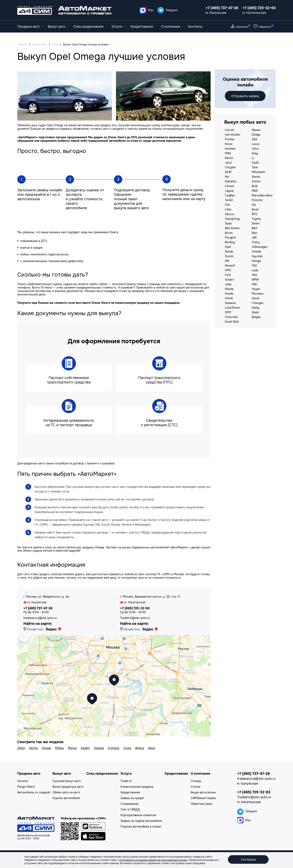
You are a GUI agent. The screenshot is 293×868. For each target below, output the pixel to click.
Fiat (227, 205)
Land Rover (232, 308)
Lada (255, 270)
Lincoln (230, 130)
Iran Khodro (232, 135)
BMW (255, 280)
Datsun (230, 214)
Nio (227, 177)
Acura (229, 233)
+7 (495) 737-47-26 (222, 8)
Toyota (256, 219)
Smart (256, 223)
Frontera (114, 748)
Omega (46, 748)
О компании (172, 27)
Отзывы (196, 781)
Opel (228, 247)
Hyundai (257, 256)
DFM (228, 312)
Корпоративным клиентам (138, 815)
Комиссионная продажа (137, 787)
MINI (228, 153)
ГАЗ (254, 266)
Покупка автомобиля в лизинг (141, 827)
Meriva (72, 748)
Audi (255, 186)
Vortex (256, 181)
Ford (228, 275)
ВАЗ (254, 228)
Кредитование (142, 27)
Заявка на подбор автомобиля (141, 821)
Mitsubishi (258, 172)
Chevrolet (231, 317)
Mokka (59, 748)
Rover (229, 144)
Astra (152, 748)
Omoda (256, 252)
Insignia (99, 748)
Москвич (258, 294)
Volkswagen (260, 247)
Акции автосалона (203, 792)
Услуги (118, 27)
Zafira (21, 748)
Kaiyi (255, 153)
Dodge (256, 135)
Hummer (230, 149)
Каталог (23, 781)
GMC (228, 270)
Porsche (257, 200)
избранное (266, 27)
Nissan (256, 130)
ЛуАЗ (255, 163)
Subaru (230, 280)
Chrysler (230, 167)
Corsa (127, 748)
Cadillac (230, 195)
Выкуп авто (58, 27)
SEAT (228, 172)
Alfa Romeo (232, 228)
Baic (255, 233)
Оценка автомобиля (66, 798)
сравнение (243, 27)
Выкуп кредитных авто (68, 787)
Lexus (256, 144)
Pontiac (230, 139)
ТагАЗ (229, 200)
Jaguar (229, 191)
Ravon (229, 158)
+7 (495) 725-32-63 (259, 8)
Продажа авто (30, 27)
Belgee (256, 317)
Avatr (255, 209)
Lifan (228, 209)
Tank (255, 167)
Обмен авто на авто (66, 792)
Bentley (230, 242)
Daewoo (230, 303)
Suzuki (229, 256)
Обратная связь (201, 804)
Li (253, 158)
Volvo (255, 149)
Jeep (228, 284)
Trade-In (126, 781)
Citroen (230, 186)
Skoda (229, 252)
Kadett (85, 748)
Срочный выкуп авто (67, 781)
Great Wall (232, 322)
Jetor (228, 163)
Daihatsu (231, 181)
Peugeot (230, 237)
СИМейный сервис (203, 798)
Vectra (33, 748)
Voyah (256, 289)
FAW (255, 191)
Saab (228, 223)
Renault (230, 266)
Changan (258, 303)
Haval (255, 298)
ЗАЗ (254, 139)
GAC (255, 284)
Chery (256, 242)
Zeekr (255, 312)
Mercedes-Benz (262, 195)
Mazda (229, 289)
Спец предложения (88, 27)
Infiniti (229, 298)
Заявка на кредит (132, 798)
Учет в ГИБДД (130, 809)
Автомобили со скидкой (34, 792)
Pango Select (26, 787)
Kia (254, 205)
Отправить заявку (245, 96)
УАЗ (254, 275)
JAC (254, 237)
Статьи (195, 787)
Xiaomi (256, 177)
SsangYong (232, 219)
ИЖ (227, 261)
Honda (229, 294)
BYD (255, 214)
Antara (140, 748)
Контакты (195, 27)
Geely (255, 308)
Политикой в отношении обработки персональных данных (153, 860)
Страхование (129, 804)
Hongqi (256, 261)
